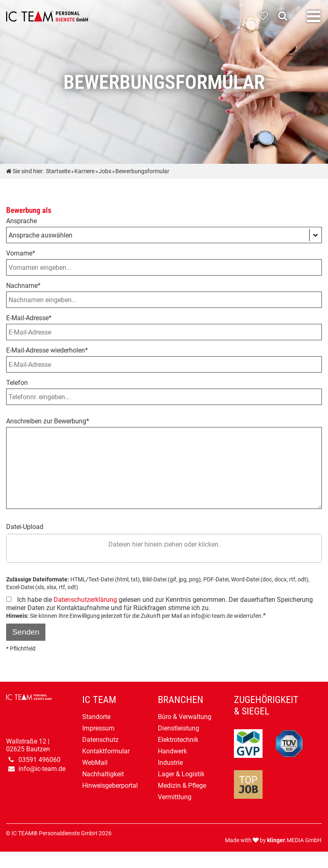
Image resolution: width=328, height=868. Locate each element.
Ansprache (21, 221)
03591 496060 (39, 760)
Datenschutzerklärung (85, 600)
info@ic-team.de (42, 769)
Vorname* (21, 253)
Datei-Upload (25, 527)
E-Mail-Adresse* (29, 318)
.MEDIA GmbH (294, 840)
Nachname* (23, 286)
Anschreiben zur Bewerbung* (48, 421)
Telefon (17, 383)
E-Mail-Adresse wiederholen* (47, 350)
